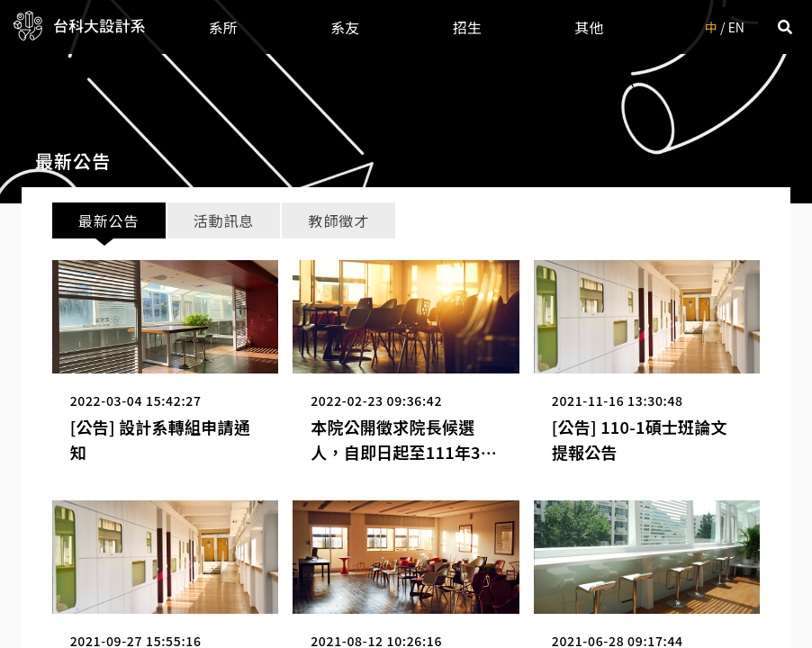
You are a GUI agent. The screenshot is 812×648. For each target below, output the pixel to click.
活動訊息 (224, 220)
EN (736, 27)
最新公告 (108, 220)
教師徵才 (339, 220)
